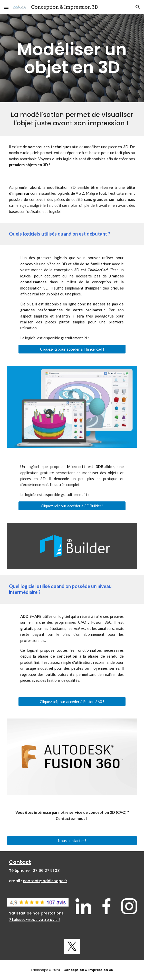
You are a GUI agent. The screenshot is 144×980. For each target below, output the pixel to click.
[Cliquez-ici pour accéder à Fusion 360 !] (72, 702)
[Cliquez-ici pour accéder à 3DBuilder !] (72, 506)
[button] (6, 7)
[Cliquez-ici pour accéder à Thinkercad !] (72, 349)
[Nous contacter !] (72, 841)
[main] (72, 58)
